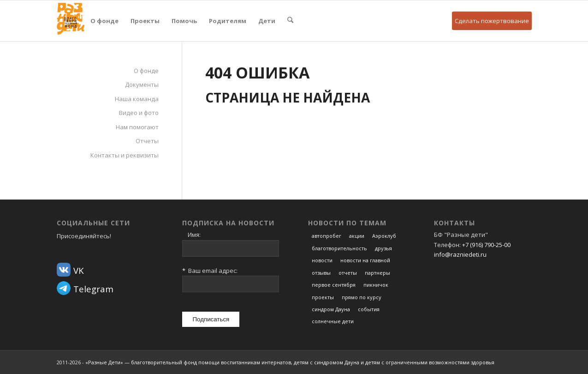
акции (357, 236)
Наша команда (137, 99)
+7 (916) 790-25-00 (486, 245)
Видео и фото (139, 113)
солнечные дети (333, 321)
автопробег (327, 236)
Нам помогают (137, 127)
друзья (383, 248)
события (369, 309)
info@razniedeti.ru (460, 254)
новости (322, 260)
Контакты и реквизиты (125, 155)
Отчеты (147, 141)
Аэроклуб (384, 236)
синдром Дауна (331, 309)
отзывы (321, 273)
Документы (142, 84)
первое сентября (334, 285)
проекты (323, 297)
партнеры (377, 273)
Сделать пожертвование (492, 21)
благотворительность (339, 248)
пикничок (376, 285)
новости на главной (365, 260)
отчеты (348, 273)
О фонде (146, 71)
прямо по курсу (362, 297)
